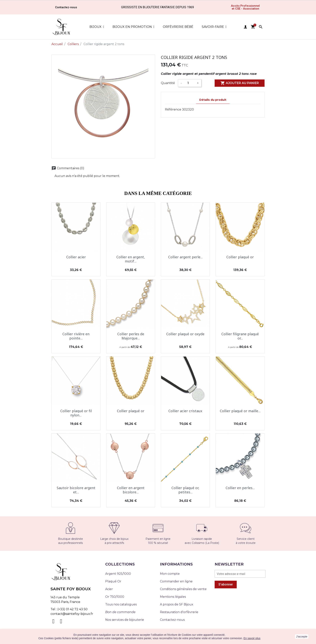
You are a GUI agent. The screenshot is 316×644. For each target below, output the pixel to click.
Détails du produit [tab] (213, 100)
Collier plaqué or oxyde (185, 334)
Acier (109, 589)
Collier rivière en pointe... (76, 336)
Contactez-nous (172, 620)
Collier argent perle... (185, 257)
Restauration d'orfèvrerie (179, 612)
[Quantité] (189, 83)
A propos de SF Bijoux (177, 604)
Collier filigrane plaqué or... (240, 336)
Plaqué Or (113, 581)
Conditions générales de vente (183, 589)
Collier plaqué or (240, 257)
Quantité (168, 83)
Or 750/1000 (115, 597)
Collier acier (76, 257)
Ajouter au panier (240, 83)
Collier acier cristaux (185, 411)
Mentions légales (173, 597)
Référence (173, 109)
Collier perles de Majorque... (131, 336)
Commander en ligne (176, 581)
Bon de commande (120, 612)
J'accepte (302, 637)
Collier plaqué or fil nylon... (76, 413)
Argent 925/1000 (118, 574)
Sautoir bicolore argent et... (76, 490)
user (245, 27)
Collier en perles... (240, 488)
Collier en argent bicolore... (131, 490)
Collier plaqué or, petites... (185, 490)
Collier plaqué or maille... (240, 411)
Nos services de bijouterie (125, 620)
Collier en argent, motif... (131, 259)
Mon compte (170, 574)
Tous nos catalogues (121, 604)
